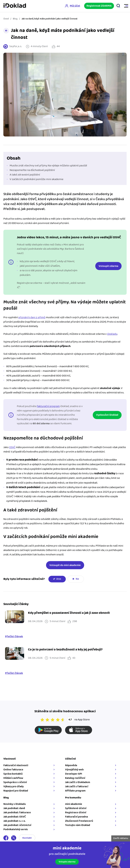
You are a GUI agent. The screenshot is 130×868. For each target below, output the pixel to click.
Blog (15, 19)
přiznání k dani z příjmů (32, 317)
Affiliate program (75, 791)
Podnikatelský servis (16, 829)
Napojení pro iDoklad (16, 791)
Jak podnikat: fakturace (17, 813)
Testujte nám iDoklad (78, 825)
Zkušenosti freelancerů (79, 821)
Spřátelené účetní (76, 808)
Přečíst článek (14, 637)
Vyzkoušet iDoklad (107, 415)
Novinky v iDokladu (15, 804)
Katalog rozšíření (75, 778)
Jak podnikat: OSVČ (15, 817)
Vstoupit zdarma (108, 266)
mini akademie (74, 804)
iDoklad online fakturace (15, 6)
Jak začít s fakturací (77, 787)
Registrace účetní (76, 813)
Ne (77, 579)
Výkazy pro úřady (13, 787)
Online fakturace (13, 770)
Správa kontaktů (13, 774)
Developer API (74, 774)
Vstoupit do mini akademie (65, 565)
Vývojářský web (74, 770)
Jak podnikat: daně (14, 808)
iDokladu (112, 334)
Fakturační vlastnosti (16, 765)
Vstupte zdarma (67, 862)
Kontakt (27, 838)
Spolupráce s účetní (15, 782)
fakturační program (48, 406)
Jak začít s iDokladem (78, 782)
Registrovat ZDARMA (99, 6)
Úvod (6, 19)
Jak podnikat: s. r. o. (14, 821)
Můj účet (75, 6)
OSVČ (12, 447)
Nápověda (71, 765)
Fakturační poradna (76, 817)
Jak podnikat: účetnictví (17, 825)
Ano (59, 579)
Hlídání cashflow (13, 778)
